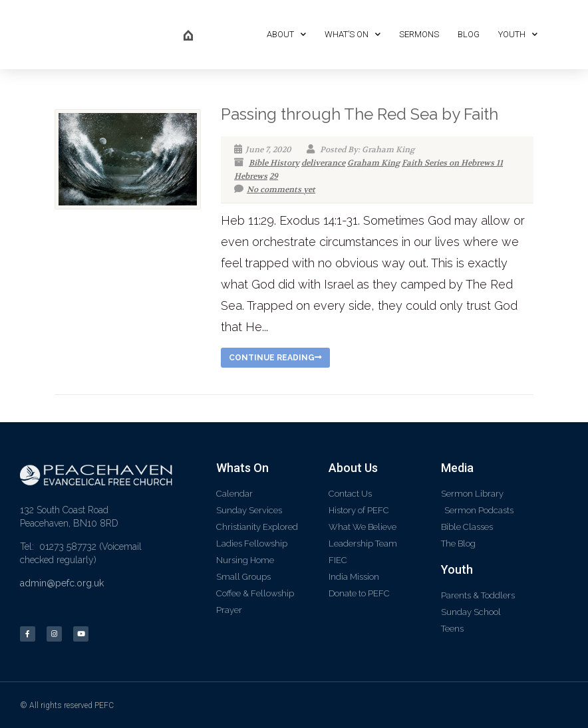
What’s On (353, 34)
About (286, 34)
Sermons (419, 34)
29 (274, 176)
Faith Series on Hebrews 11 (452, 163)
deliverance (323, 163)
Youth (518, 34)
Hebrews (251, 176)
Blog (469, 34)
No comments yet (275, 189)
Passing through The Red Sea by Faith (360, 114)
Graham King (373, 163)
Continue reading (275, 358)
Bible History (274, 163)
